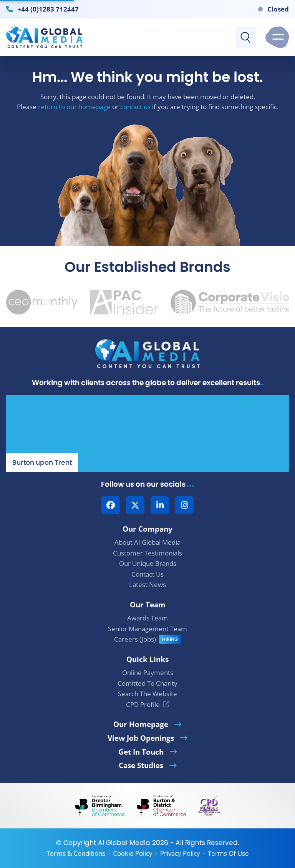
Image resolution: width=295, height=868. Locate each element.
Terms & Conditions (76, 853)
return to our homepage (74, 107)
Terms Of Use (228, 853)
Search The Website (147, 694)
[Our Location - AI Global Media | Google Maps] (147, 434)
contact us (135, 107)
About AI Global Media (147, 542)
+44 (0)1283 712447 (48, 9)
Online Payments (148, 673)
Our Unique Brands (148, 563)
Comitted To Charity (147, 683)
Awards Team (147, 618)
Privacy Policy (180, 853)
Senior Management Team (147, 629)
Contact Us (147, 574)
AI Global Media (124, 843)
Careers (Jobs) (135, 639)
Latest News (147, 584)
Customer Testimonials (147, 553)
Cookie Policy (133, 853)
